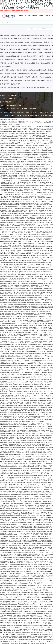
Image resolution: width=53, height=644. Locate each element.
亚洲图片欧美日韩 (21, 308)
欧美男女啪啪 (42, 186)
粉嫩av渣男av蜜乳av (23, 318)
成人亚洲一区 (18, 193)
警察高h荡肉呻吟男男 (40, 355)
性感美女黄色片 (31, 303)
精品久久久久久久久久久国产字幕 (42, 301)
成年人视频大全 (15, 346)
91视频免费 (23, 161)
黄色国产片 (23, 262)
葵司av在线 (12, 290)
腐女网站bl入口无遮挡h (13, 173)
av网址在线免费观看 (47, 203)
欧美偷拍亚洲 (23, 395)
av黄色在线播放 (7, 214)
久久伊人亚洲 (38, 383)
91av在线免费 (21, 397)
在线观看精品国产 (15, 594)
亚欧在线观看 (30, 283)
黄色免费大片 (14, 580)
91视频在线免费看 (29, 372)
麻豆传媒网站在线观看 (15, 154)
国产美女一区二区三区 (21, 170)
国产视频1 (11, 577)
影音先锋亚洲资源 (21, 317)
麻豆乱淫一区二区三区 (10, 170)
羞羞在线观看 (44, 236)
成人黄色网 (11, 301)
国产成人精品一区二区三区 (13, 268)
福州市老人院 (17, 112)
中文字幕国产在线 (47, 194)
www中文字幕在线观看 (29, 563)
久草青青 (34, 182)
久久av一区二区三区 (36, 233)
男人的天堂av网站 (30, 341)
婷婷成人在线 (32, 631)
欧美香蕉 (27, 451)
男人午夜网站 (35, 435)
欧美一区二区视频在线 (10, 259)
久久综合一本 (35, 144)
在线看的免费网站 (37, 229)
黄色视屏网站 (28, 296)
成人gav (30, 489)
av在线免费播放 (31, 203)
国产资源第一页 (40, 420)
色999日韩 (22, 336)
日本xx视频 (13, 130)
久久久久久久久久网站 (31, 152)
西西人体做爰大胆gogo (11, 329)
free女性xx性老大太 (42, 432)
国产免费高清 (14, 350)
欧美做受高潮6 (46, 170)
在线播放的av (47, 339)
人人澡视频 (33, 577)
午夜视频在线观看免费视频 (43, 182)
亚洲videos (20, 575)
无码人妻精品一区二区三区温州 (13, 345)
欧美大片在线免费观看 (40, 304)
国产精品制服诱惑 (36, 343)
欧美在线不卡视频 (22, 327)
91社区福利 (21, 519)
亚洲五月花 (24, 416)
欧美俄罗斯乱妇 (27, 503)
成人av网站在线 (10, 463)
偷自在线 (31, 514)
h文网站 (38, 608)
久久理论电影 (4, 512)
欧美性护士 (14, 605)
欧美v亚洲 (7, 381)
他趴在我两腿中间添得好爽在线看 (17, 332)
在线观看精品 (25, 172)
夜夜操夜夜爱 (14, 187)
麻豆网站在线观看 (34, 596)
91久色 (29, 256)
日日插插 (15, 208)
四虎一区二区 (9, 425)
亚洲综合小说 (44, 264)
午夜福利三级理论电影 (40, 449)
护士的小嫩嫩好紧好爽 (41, 172)
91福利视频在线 (41, 430)
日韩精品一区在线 (17, 269)
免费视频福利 (39, 582)
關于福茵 (28, 16)
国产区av (33, 193)
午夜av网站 (9, 215)
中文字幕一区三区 (14, 217)
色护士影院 (46, 507)
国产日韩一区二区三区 (47, 207)
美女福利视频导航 (31, 441)
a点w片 (8, 152)
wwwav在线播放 (45, 350)
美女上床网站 (8, 275)
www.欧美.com (31, 383)
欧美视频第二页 (27, 404)
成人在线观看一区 (12, 414)
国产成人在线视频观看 (8, 374)
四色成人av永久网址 (16, 592)
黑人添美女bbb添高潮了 (14, 166)
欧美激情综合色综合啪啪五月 (39, 132)
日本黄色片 (26, 516)
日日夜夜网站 (42, 257)
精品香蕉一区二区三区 (11, 317)
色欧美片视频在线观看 (26, 154)
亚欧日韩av (17, 264)
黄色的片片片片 (30, 449)
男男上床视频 (35, 481)
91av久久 (13, 502)
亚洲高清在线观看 (29, 214)
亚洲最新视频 (47, 636)
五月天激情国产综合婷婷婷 (30, 231)
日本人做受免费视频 (39, 392)
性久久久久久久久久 (44, 317)
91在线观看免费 (17, 348)
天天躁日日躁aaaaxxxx (9, 240)
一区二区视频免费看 (17, 215)
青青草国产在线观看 (5, 180)
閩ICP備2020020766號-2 (42, 115)
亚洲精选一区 (32, 205)
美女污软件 (37, 292)
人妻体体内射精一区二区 (21, 168)
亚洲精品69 (10, 348)
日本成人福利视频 (11, 598)
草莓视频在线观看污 (11, 453)
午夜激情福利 (29, 533)
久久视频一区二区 (38, 549)
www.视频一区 (7, 641)
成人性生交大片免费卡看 (6, 126)
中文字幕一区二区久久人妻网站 (29, 261)
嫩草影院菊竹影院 (22, 580)
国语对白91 (48, 299)
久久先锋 (30, 322)
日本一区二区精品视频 (41, 367)
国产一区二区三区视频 (22, 512)
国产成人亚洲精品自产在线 (9, 151)
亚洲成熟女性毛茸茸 (17, 448)
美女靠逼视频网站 (26, 633)
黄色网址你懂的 (27, 537)
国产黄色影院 (9, 296)
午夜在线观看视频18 (11, 537)
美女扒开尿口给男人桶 (5, 346)
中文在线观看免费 (30, 336)
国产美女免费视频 (33, 495)
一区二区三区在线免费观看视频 (28, 531)
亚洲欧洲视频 (42, 435)
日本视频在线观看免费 (22, 292)
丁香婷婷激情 (46, 489)
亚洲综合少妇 (44, 442)
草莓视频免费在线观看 (42, 577)
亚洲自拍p (38, 465)
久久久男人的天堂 (45, 147)
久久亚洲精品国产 (48, 249)
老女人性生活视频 (26, 421)
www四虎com (17, 383)
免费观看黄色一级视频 (34, 130)
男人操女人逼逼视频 (22, 524)
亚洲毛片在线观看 (22, 493)
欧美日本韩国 (26, 151)
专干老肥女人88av (4, 147)
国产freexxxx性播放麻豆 (47, 516)
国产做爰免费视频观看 (41, 612)
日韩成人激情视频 (37, 207)
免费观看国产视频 (46, 152)
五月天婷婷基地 (7, 324)
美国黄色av (40, 200)
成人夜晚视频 (18, 596)
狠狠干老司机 (5, 132)
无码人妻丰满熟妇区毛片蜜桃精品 (10, 236)
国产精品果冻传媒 (39, 196)
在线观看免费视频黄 (33, 345)
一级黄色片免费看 (7, 207)
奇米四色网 (33, 222)
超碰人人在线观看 (27, 517)
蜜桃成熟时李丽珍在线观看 (11, 303)
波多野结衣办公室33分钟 (12, 242)
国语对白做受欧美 (26, 193)
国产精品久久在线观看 (23, 495)
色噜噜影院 (31, 486)
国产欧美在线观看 (34, 208)
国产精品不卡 (7, 514)
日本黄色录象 (7, 366)
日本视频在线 (8, 367)
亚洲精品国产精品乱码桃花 (32, 397)
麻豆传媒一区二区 (6, 573)
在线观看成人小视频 (40, 524)
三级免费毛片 (28, 435)
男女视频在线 (12, 297)
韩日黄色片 (50, 161)
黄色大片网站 (38, 303)
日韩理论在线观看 (48, 381)
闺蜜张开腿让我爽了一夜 (6, 191)
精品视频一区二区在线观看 (45, 146)
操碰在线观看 (18, 299)
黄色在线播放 (29, 482)
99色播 (9, 322)
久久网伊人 (47, 250)
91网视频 (18, 526)
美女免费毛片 (21, 208)
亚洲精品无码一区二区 (7, 135)
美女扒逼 (7, 186)
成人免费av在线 (39, 348)
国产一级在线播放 (17, 135)
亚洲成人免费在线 (33, 430)
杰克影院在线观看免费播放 (24, 187)
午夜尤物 (11, 404)
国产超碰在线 (20, 146)
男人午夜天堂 (15, 615)
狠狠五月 (31, 318)
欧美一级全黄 (39, 631)
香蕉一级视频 (15, 196)
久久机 (22, 500)
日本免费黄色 (44, 161)
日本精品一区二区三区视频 (6, 269)
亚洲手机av (10, 462)
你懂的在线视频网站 (25, 285)
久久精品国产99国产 (24, 205)
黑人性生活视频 (27, 469)
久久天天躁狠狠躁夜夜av (43, 376)
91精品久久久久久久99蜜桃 (13, 175)
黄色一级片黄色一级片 (15, 416)
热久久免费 (28, 149)
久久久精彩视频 (22, 353)
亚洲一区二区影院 (8, 563)
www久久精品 (39, 193)
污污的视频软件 (4, 568)
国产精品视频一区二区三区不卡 (34, 166)
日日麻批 (3, 163)
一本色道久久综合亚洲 (43, 334)
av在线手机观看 (4, 166)
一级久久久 (38, 224)
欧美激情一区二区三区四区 (36, 586)
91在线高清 (16, 296)
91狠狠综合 (48, 488)
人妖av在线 (22, 346)
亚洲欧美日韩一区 (5, 203)
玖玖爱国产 (22, 432)
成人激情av (31, 128)
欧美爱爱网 (12, 168)
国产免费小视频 (46, 303)
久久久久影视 (6, 360)
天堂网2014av (32, 542)
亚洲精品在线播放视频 (8, 161)
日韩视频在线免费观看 (30, 252)
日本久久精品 (25, 215)
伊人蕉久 (15, 353)
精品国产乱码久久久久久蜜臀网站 (20, 207)
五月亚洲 (13, 336)
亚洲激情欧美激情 (10, 357)
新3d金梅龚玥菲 (46, 446)
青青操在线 (46, 128)
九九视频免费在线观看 (47, 568)
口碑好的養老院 (49, 112)
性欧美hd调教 (50, 163)
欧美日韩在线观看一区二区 (38, 296)
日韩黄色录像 (10, 235)
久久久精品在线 (36, 503)
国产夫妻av (45, 175)
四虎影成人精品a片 (45, 315)
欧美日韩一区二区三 (20, 591)
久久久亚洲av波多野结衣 (46, 332)
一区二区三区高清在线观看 (9, 140)
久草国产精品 (23, 446)
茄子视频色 (37, 372)
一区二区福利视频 (12, 352)
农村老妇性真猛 (15, 254)
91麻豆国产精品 (47, 523)
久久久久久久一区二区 (21, 259)
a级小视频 (33, 552)
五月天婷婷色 (30, 168)
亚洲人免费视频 (26, 339)
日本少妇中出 (26, 488)
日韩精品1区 (25, 545)
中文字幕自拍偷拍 (8, 313)
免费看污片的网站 (21, 599)
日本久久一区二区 (33, 200)
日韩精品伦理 (32, 139)
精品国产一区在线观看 (24, 582)
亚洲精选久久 (3, 631)
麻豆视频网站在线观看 (48, 510)
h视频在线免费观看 (26, 572)
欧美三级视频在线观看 (24, 156)
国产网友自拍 (19, 547)
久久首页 (15, 158)
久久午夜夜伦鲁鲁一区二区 (47, 191)
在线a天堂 (17, 343)
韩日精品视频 (37, 566)
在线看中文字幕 (14, 519)
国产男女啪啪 (16, 313)
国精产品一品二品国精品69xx (38, 421)
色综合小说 (16, 395)
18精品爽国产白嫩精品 (46, 624)
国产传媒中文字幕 (6, 245)
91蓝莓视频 (48, 296)
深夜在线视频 (48, 282)
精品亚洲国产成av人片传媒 (43, 544)
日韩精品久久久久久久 (34, 215)
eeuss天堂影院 (26, 257)
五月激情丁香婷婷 (5, 503)
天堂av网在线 (32, 172)
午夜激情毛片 (31, 573)
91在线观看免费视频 (17, 421)
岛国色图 (47, 640)
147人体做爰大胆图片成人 (22, 430)
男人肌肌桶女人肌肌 (48, 519)
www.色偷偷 (3, 598)
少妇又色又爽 (32, 612)
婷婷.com (7, 243)
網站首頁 (21, 16)
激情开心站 (3, 369)
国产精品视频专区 (32, 559)
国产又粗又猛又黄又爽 (32, 538)
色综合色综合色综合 (25, 175)
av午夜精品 (19, 453)
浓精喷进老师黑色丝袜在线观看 (16, 238)
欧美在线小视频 (4, 250)
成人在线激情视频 (24, 407)
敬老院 (23, 112)
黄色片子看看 (28, 640)
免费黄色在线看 (19, 226)
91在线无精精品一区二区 (17, 517)
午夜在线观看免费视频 (38, 374)
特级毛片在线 (42, 390)
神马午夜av (36, 592)
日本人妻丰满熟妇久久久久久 (41, 498)
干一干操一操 (3, 133)
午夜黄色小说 (19, 587)
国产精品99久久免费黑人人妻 (24, 189)
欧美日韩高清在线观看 (41, 184)
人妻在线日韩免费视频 (46, 149)
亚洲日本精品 (9, 610)
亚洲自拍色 (46, 205)
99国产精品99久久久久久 (18, 376)
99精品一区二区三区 (41, 275)
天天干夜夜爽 (26, 626)
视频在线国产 (30, 526)
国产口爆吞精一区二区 (11, 292)
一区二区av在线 (7, 477)
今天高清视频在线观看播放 (35, 350)
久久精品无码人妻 (40, 217)
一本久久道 (36, 146)
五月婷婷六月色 (46, 187)
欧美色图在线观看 (22, 638)
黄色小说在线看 (8, 179)
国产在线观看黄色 (47, 140)
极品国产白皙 (20, 418)
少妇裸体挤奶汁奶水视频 (39, 135)
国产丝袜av (44, 294)
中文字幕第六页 (37, 271)
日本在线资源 (30, 477)
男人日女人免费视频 (18, 404)
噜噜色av (17, 336)
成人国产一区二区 (35, 243)
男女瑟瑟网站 (19, 386)
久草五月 (20, 325)
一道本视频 (26, 402)
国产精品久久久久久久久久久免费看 (37, 306)
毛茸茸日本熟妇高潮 (13, 320)
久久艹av (48, 594)
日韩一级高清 (16, 446)
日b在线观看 (16, 371)
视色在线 (39, 256)
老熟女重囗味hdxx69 (34, 240)
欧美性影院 (13, 516)
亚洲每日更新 (22, 556)
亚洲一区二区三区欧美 (18, 191)
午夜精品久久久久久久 (29, 238)
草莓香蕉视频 (40, 353)
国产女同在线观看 (13, 325)
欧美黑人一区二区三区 (9, 379)
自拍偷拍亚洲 (34, 198)
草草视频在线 (37, 161)
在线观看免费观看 (21, 561)
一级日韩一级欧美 (45, 423)
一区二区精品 (24, 229)
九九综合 (10, 142)
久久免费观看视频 (43, 331)
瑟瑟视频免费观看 (42, 269)
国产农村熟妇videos (20, 310)
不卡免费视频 (15, 378)
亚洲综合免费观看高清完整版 (16, 503)
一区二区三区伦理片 (28, 624)
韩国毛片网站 (33, 180)
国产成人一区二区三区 (20, 360)
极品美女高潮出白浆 (18, 462)
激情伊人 (28, 360)
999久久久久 (41, 400)
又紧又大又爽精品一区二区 (14, 182)
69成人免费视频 (4, 486)
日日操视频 (19, 528)
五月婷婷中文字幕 (4, 526)
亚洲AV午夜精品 (6, 217)
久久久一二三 (23, 549)
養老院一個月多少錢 (31, 112)
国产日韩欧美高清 (14, 224)
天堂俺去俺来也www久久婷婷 (32, 310)
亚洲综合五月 (25, 528)
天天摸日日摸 (19, 322)
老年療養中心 (32, 108)
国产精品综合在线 (16, 315)
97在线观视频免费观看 (42, 159)
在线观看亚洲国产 (24, 240)
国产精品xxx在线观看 (16, 334)
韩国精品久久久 (31, 348)
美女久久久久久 (14, 180)
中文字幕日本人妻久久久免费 (34, 212)
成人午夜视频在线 (42, 290)
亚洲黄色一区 (43, 215)
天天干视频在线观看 (16, 245)
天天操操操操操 (25, 558)
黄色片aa (39, 126)
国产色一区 (15, 222)
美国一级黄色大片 (24, 200)
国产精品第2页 (14, 156)
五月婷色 (2, 137)
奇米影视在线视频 (24, 139)
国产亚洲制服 (43, 561)
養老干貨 (48, 16)
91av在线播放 (14, 524)
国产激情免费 (39, 194)
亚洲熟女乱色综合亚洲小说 (22, 434)
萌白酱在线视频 (6, 516)
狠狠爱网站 (7, 608)
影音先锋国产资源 (39, 477)
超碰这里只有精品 (38, 386)
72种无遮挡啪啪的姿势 (44, 259)
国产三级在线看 (30, 556)
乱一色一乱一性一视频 (33, 137)
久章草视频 (14, 544)
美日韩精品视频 (7, 535)
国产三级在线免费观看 (28, 228)
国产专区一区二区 (10, 226)
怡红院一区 (9, 378)
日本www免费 (14, 214)
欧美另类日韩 (34, 334)
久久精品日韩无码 (29, 603)
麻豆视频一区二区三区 (28, 392)
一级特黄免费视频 (26, 334)
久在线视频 (29, 254)
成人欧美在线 (30, 299)
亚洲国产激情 (49, 430)
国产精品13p (17, 161)
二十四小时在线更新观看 (38, 249)
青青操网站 (32, 476)
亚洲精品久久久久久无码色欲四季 (32, 496)
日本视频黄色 (34, 378)
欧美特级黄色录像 (19, 402)
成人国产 (40, 187)
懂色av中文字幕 (32, 437)
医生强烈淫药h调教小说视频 (10, 146)
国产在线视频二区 (38, 599)
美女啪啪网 (18, 606)
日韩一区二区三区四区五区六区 (30, 226)
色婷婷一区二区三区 (32, 269)
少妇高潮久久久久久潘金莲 (35, 140)
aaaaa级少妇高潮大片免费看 (38, 404)
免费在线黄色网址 (22, 177)
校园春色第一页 (19, 379)
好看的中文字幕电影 (7, 177)
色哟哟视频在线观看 (21, 152)
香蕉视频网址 (12, 430)
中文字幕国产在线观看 (47, 229)
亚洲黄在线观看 (14, 636)
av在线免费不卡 (35, 360)
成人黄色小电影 (19, 439)
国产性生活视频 (9, 252)
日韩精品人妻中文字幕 (10, 434)
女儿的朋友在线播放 (33, 463)
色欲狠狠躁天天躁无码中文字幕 (19, 212)
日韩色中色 (12, 172)
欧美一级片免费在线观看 (44, 226)
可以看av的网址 (24, 411)
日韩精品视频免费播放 (38, 558)
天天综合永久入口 (25, 163)
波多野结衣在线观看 (22, 203)
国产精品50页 (40, 606)
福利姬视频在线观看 (35, 285)
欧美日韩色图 (3, 432)
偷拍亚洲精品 (17, 229)
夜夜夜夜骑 (37, 228)
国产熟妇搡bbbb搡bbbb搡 (37, 507)
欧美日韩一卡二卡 (10, 359)
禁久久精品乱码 (38, 168)
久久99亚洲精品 (23, 355)
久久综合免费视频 (34, 257)
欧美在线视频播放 (38, 289)
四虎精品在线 (36, 533)
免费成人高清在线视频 (46, 271)
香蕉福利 (28, 243)
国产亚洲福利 (29, 619)
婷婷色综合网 (31, 627)
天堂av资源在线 (31, 355)
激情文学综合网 (22, 619)
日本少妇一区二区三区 (10, 219)
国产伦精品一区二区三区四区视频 (26, 158)
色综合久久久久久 (46, 166)
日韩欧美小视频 (10, 451)
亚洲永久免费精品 (22, 303)
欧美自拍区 (17, 194)
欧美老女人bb (37, 294)
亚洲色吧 (49, 378)
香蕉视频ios (3, 498)
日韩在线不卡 (3, 231)
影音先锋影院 (48, 341)
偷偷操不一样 (46, 193)
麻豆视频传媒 (24, 345)
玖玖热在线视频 (30, 364)
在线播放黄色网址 (48, 491)
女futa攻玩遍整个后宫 (26, 182)
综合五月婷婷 (5, 238)
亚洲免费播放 (39, 542)
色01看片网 (33, 530)
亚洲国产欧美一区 (20, 460)
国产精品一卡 (13, 472)
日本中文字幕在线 (17, 610)
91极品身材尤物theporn (25, 388)
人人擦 (46, 606)
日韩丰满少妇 (44, 486)
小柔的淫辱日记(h (36, 149)
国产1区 (18, 479)
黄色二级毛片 (39, 205)
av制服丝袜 (26, 612)
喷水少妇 (39, 152)
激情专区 (26, 191)
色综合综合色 (28, 460)
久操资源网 (15, 318)
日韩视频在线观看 (47, 599)
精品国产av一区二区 (42, 142)
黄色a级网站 (26, 235)
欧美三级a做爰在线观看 (44, 144)
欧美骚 (31, 558)
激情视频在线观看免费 (8, 362)
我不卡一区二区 (12, 261)
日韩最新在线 (18, 172)
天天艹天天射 (11, 606)
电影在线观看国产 (33, 528)
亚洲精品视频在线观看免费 (7, 395)
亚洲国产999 (9, 318)
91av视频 (12, 390)
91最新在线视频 (40, 139)
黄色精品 (14, 266)
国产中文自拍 (5, 200)
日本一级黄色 (12, 200)
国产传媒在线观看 (22, 329)
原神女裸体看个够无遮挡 (27, 374)
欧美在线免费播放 (31, 509)
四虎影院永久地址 (43, 462)
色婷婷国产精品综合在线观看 (39, 273)
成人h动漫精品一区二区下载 (39, 460)
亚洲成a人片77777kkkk (35, 156)
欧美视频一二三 (18, 331)
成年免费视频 (24, 565)
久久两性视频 (25, 367)
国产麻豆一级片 (34, 278)
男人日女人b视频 (36, 572)
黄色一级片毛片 (13, 243)
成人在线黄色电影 (7, 222)
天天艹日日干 (17, 374)
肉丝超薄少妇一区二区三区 (22, 140)
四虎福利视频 (33, 362)
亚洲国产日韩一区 (5, 472)
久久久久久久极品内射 (12, 198)
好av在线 (38, 222)
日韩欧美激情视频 (18, 530)
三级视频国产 (13, 542)
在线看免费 (37, 332)
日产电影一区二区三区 (40, 313)
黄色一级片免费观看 (17, 633)
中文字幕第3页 (26, 575)
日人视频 (16, 144)
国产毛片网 (39, 479)
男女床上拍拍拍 (30, 289)
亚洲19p (41, 128)
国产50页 (27, 470)
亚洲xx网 (21, 196)
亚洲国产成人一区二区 (18, 455)
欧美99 (2, 493)
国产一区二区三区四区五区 (8, 149)
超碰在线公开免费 (31, 177)
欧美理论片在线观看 (8, 496)
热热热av (10, 470)
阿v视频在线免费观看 (26, 245)
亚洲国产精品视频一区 (39, 359)
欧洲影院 (24, 283)
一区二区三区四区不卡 (46, 641)
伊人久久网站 (21, 551)
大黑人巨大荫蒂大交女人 (43, 455)
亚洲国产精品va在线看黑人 (28, 287)
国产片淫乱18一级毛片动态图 (17, 184)
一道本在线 (20, 350)
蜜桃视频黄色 (17, 577)
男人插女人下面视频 (24, 217)
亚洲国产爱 (30, 142)
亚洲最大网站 (27, 418)
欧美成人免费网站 (15, 393)
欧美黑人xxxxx (6, 393)
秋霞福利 (41, 519)
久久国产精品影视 (5, 521)
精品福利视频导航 (41, 613)
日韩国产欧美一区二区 (7, 158)
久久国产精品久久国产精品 (28, 381)
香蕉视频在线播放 (45, 214)
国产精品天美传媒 (45, 451)
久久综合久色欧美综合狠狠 (25, 133)
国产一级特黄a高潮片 (23, 409)
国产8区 (23, 280)
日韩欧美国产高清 (14, 521)
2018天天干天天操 (29, 498)
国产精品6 (36, 444)
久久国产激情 (37, 318)
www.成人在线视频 (23, 601)
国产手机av (44, 156)
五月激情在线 (32, 210)
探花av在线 (16, 559)
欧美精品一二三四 (36, 641)
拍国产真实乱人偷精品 (31, 353)
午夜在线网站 (4, 193)
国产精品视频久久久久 (47, 233)
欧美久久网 (49, 132)
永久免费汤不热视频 (11, 289)
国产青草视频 (48, 409)
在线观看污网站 (38, 411)
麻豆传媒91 (42, 208)
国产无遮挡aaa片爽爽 (5, 636)
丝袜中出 (33, 510)
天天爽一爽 (37, 173)
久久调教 (11, 294)
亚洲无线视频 (6, 154)
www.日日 (4, 175)
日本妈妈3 (37, 315)
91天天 (17, 200)
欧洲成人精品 (14, 601)
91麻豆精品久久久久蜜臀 (23, 311)
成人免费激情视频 (45, 439)
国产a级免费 (20, 622)
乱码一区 (28, 308)
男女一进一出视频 (41, 484)
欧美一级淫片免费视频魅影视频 (12, 285)
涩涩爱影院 (30, 636)
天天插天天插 (34, 201)
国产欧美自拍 (16, 406)
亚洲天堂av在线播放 (37, 170)
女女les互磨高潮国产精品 (11, 339)
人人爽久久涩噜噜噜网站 (13, 276)
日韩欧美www (19, 392)
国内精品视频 (7, 594)
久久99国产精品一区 (48, 416)
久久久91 (15, 282)
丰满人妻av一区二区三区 (44, 603)
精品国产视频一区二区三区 (45, 268)
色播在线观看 (12, 392)
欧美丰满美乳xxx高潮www (45, 474)
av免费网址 (34, 256)
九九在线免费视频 (28, 146)
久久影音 (23, 399)
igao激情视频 (25, 631)
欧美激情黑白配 (22, 636)
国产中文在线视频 (44, 243)
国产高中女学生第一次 (20, 149)
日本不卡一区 (12, 423)
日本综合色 (26, 247)
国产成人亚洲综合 (6, 311)
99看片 (35, 322)
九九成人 (19, 266)
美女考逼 (18, 126)
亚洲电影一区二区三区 (46, 285)
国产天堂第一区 (16, 262)
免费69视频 (33, 418)
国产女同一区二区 (19, 233)
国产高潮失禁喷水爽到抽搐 (19, 221)
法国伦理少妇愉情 (13, 619)
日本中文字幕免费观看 (43, 528)
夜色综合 (2, 315)
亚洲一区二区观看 (38, 158)
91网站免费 (21, 278)
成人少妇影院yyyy (39, 573)
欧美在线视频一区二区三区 (38, 282)
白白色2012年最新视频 (32, 290)
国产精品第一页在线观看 (40, 493)
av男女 (6, 591)
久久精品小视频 (44, 372)
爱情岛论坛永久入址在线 (35, 235)
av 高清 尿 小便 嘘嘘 (34, 434)
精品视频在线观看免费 (43, 538)
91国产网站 (43, 228)
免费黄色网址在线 (29, 294)
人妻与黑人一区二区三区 (38, 242)
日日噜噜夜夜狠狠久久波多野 (20, 304)
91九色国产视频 (4, 634)
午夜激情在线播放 (11, 579)
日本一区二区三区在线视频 (28, 453)
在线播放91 (30, 523)
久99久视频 (22, 173)
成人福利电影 (23, 166)
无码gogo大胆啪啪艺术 (27, 135)
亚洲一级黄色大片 (44, 310)
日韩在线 (47, 395)
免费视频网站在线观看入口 (13, 159)
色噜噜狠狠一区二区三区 (43, 231)
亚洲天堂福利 (17, 163)
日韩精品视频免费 (31, 568)
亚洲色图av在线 (16, 427)
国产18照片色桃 (47, 320)
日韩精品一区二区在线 (47, 256)
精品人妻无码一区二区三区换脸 (20, 128)
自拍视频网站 (38, 203)
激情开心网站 (35, 406)
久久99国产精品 (16, 139)
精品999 (36, 605)
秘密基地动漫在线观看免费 (42, 221)
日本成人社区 (8, 582)
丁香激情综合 (32, 409)
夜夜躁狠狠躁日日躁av (32, 297)
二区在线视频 (25, 331)
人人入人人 (3, 242)
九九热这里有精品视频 (33, 186)
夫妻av (14, 126)
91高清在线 (27, 201)
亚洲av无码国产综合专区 (34, 147)
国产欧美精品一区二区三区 (25, 132)
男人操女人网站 (20, 352)
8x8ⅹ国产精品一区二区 (32, 357)
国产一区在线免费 (15, 407)
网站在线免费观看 (36, 236)
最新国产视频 (49, 240)
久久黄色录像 (35, 133)
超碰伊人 (29, 170)
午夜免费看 (22, 470)
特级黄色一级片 (22, 236)
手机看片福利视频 (18, 235)
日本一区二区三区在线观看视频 (27, 313)
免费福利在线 (6, 612)
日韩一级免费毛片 (46, 383)
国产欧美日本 (20, 624)
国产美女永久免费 (17, 437)
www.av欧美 (33, 582)
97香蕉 (21, 540)
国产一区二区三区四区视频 (24, 198)
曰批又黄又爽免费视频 (25, 165)
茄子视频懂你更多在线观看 (7, 165)
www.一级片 (31, 292)
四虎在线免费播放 (38, 283)
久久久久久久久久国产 (23, 584)
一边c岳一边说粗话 (10, 343)
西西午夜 (30, 413)
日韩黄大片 (39, 180)
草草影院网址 (19, 626)
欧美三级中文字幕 (45, 371)
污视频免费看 (38, 453)
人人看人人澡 (32, 367)
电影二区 (30, 229)
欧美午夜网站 (19, 537)
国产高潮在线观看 (33, 247)
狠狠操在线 (45, 366)
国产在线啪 (42, 240)
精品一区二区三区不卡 (43, 266)
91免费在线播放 (24, 306)
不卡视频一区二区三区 (29, 196)
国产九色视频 (10, 144)
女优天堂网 (9, 372)
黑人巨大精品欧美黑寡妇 (24, 222)
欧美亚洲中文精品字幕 (40, 329)
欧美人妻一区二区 (23, 276)
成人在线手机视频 (27, 629)
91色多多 (16, 133)
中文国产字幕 (10, 500)
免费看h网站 (41, 596)
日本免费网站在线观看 (10, 460)
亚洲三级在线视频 (7, 139)
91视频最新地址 (4, 208)
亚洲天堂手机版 (6, 290)
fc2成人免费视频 (45, 456)
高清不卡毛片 (10, 558)
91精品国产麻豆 (12, 189)
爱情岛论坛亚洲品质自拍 (16, 442)
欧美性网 (11, 229)
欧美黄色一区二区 (32, 126)
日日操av (20, 458)
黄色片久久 (46, 402)
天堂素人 (19, 250)
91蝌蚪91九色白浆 (43, 133)
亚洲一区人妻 (28, 264)
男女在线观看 (37, 439)
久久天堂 (10, 208)
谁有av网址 (19, 261)
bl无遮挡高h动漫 (44, 505)
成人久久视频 (17, 608)
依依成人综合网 (39, 552)
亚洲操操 (37, 341)
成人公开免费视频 (23, 643)
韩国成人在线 (30, 161)
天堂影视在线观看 (32, 601)
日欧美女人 (48, 390)
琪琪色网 (8, 187)
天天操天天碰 (24, 194)
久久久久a (33, 165)
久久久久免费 (35, 154)
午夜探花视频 (16, 142)
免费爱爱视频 (27, 622)
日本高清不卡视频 (30, 423)
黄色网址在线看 (30, 599)
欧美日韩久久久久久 (19, 400)
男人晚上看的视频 (48, 179)
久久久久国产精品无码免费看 (12, 388)
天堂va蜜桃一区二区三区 (8, 194)
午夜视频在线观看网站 (21, 297)
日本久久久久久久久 (32, 159)
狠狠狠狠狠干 (19, 151)
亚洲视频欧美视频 (31, 638)
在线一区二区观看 (17, 283)
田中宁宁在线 (34, 388)
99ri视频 (50, 407)
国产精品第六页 (6, 308)
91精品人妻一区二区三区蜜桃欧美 (11, 385)
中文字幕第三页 (42, 198)
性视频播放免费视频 (44, 311)
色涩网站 (40, 345)
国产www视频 (22, 378)
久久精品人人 (23, 509)
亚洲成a (17, 570)
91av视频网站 (43, 280)
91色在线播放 (20, 491)
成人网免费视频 (27, 233)
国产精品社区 (28, 500)
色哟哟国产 (39, 598)
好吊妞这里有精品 (46, 126)
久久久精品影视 (10, 530)
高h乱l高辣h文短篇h (41, 352)
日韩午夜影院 (8, 615)
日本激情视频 (20, 231)
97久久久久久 (23, 142)
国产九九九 (6, 430)
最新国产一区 (12, 428)
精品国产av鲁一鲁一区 (13, 271)
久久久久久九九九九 (21, 289)
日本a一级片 (34, 187)
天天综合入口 (37, 486)
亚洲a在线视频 (23, 441)
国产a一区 (25, 269)
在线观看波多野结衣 (7, 421)
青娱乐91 (45, 180)
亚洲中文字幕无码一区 (22, 186)
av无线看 (30, 207)
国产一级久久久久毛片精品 (42, 210)
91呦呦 (19, 243)
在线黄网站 (27, 400)
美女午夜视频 (14, 510)
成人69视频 (25, 322)
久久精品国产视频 (44, 444)
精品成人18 (9, 266)
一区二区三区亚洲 (9, 163)
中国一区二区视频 (10, 247)
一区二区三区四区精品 (42, 261)
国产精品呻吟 (8, 315)
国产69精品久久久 (36, 264)
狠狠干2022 (17, 165)
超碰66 (15, 491)
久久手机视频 (11, 233)
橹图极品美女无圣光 (40, 448)
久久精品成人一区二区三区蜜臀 (37, 151)
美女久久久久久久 (6, 549)
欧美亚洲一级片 (35, 280)
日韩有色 (12, 360)
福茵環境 (34, 16)
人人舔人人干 (10, 383)
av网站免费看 (11, 193)
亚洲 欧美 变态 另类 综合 (9, 299)
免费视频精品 (24, 489)
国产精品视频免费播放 (10, 435)
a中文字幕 (11, 629)
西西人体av (46, 558)
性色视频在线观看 (15, 509)
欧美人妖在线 (32, 217)
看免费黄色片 (25, 130)
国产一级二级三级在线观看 (24, 282)
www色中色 (18, 531)
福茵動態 (41, 16)
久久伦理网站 (47, 200)
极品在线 (33, 346)
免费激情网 (31, 359)
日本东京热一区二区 (14, 132)
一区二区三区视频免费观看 (14, 280)
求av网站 (34, 544)
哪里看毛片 (7, 130)
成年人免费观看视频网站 (35, 442)
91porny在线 (3, 235)
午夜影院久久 (45, 224)
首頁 (7, 22)
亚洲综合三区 (24, 147)
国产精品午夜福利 (31, 219)
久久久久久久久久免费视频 (47, 338)
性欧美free (40, 416)
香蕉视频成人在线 (6, 156)
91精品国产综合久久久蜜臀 (32, 474)
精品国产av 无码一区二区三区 (33, 561)
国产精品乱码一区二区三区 (32, 535)
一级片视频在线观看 (11, 626)
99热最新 (17, 432)
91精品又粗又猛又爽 (36, 245)
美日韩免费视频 (48, 596)
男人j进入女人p (23, 559)
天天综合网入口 (46, 308)
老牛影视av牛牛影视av (39, 299)
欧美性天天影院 (22, 144)
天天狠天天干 (49, 313)
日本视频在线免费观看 (24, 180)
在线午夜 (49, 608)
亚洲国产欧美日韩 (30, 332)
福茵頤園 (25, 108)
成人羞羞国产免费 (8, 353)
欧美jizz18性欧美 (39, 336)
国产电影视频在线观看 (30, 184)
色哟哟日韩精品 (19, 488)
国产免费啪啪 (8, 205)
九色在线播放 (50, 201)
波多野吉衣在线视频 (10, 338)
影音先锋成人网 (9, 137)
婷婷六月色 (18, 147)
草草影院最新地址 (46, 168)
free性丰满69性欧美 (33, 369)
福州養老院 (9, 112)
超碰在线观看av (34, 400)
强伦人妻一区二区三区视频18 (27, 315)
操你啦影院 (15, 327)
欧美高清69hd (33, 379)
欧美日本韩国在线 (42, 201)
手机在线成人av (10, 264)
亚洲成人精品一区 (17, 137)
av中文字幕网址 (40, 395)
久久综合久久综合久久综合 (19, 613)
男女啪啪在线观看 (43, 154)
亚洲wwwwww (13, 203)
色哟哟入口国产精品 (43, 325)
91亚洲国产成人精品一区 (34, 191)
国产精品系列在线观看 (46, 318)
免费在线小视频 (31, 465)
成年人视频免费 (16, 411)
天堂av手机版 (31, 304)
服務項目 (44, 29)
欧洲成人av (28, 346)
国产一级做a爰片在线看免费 (47, 189)
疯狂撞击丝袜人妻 (7, 327)
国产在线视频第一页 (34, 311)
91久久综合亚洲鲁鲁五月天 (44, 278)
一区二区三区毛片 (30, 173)
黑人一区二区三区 (13, 638)
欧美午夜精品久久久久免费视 (46, 393)
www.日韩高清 (17, 484)
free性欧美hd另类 (9, 331)
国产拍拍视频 (18, 554)
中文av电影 (37, 526)
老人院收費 (41, 112)
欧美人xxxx (16, 470)
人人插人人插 (10, 133)
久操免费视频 (3, 517)
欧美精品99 (8, 201)
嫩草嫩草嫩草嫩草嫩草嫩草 (32, 317)
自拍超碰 (33, 175)
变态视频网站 (31, 617)
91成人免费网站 (14, 256)
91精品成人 (25, 137)
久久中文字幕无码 (29, 385)
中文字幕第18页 (22, 364)
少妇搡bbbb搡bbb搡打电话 (46, 292)
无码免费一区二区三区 (19, 301)
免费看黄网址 (49, 619)
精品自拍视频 (29, 273)
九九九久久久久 (49, 629)
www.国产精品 (25, 596)
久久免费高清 (8, 262)
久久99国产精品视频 (27, 502)
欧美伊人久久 (32, 275)
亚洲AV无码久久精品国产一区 (25, 242)
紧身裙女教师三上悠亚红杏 (38, 254)
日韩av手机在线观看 (35, 634)
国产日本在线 (6, 542)
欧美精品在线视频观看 (12, 409)
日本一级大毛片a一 (20, 423)
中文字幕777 (48, 397)
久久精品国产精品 (26, 266)
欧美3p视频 (7, 224)
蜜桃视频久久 (19, 228)
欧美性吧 (13, 322)
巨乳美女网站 (24, 126)
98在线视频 (43, 465)
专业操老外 (19, 130)
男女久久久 (49, 186)
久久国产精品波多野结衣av (21, 359)
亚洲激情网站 (40, 339)
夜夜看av (34, 517)
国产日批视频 (15, 205)
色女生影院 (11, 484)
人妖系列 (38, 165)
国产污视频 (25, 437)
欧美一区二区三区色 (24, 371)
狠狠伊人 (27, 208)
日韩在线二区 (38, 627)
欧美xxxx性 (9, 411)
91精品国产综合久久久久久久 (36, 320)
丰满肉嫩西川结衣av (11, 210)
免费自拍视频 (28, 338)
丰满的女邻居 (35, 462)
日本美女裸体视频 (38, 276)
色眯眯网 (50, 324)
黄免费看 (35, 142)
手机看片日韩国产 (37, 324)
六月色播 (43, 165)
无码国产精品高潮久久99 (10, 479)
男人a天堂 (24, 477)
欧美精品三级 (13, 186)
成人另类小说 (49, 135)
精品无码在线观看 (48, 573)
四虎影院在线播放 (6, 407)
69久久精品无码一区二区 (38, 179)
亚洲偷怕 (42, 572)
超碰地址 (29, 144)
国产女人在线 (26, 458)
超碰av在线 (26, 325)
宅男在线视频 (42, 397)
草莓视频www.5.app (34, 331)
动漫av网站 (43, 526)
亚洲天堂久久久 (4, 476)
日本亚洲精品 (14, 275)
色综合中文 (46, 549)
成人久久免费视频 (18, 463)
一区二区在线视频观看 (42, 407)
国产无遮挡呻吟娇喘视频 (35, 516)
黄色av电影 (26, 275)
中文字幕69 (28, 280)
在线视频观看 (24, 383)
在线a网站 (41, 535)
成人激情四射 (39, 175)
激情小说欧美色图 (11, 228)
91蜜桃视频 (39, 177)
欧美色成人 (49, 165)
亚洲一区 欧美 (28, 620)
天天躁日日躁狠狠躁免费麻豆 (43, 327)
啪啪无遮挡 (31, 276)
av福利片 (49, 287)
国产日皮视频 (42, 137)
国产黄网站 (26, 472)
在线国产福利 (23, 159)
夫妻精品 (37, 128)
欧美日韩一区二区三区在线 (41, 467)
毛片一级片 (13, 152)
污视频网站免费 (31, 194)
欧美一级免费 (14, 397)
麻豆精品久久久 (6, 533)
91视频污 (24, 243)
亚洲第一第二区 (22, 474)
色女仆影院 (22, 296)
